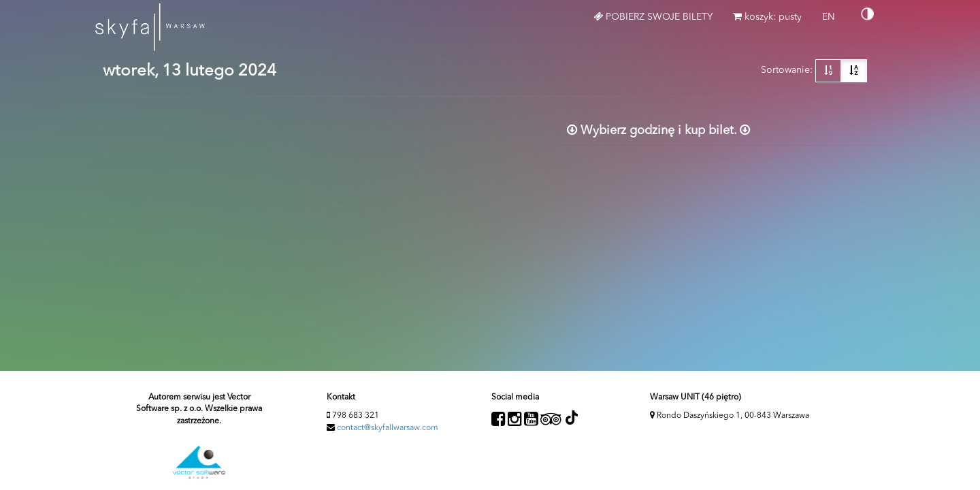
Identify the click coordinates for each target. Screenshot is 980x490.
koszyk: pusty (767, 17)
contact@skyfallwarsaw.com (388, 428)
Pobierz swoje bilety (653, 17)
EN (834, 22)
